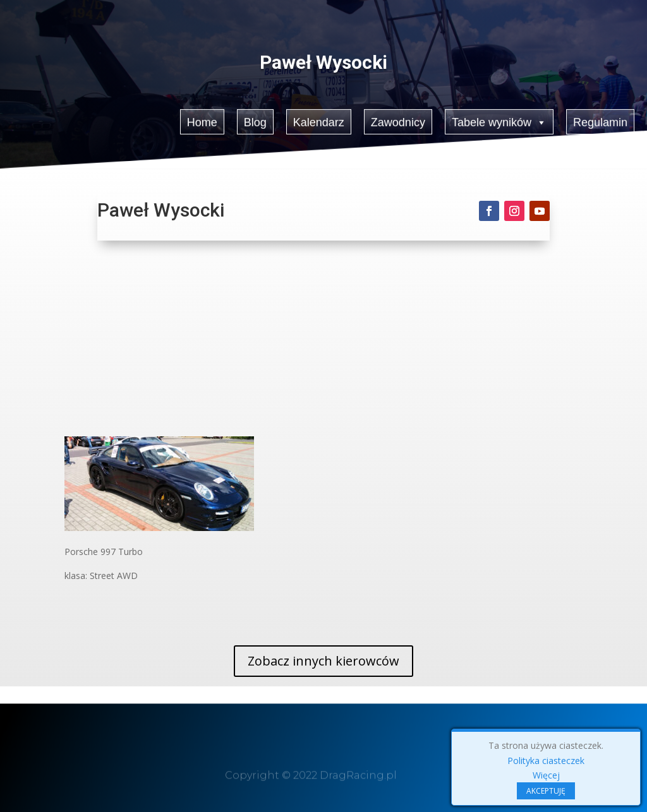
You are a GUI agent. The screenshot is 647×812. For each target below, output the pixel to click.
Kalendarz (319, 121)
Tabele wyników (499, 120)
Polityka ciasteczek (546, 761)
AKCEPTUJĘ (546, 791)
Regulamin (601, 121)
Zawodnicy (398, 121)
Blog (255, 121)
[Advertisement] (324, 342)
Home (202, 121)
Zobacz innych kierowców (323, 661)
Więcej (546, 775)
